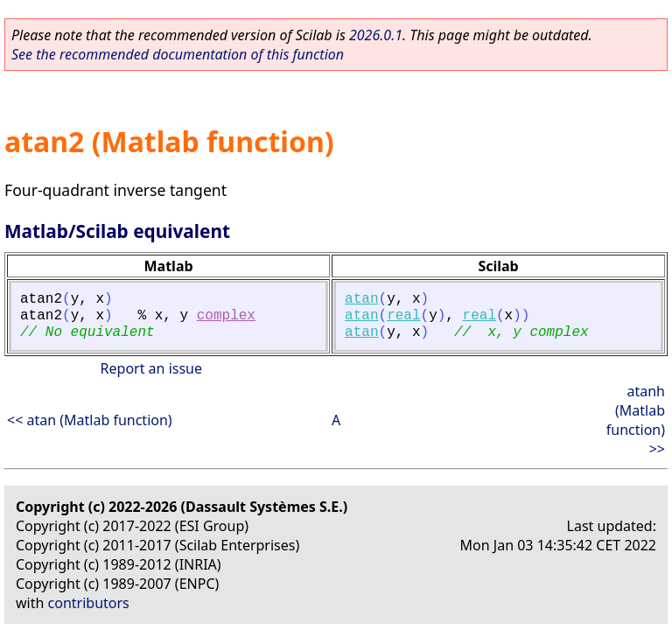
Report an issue (151, 368)
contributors (89, 603)
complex (226, 316)
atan (361, 299)
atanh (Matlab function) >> (636, 420)
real (403, 316)
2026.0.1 (376, 35)
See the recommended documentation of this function (178, 54)
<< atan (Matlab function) (90, 420)
